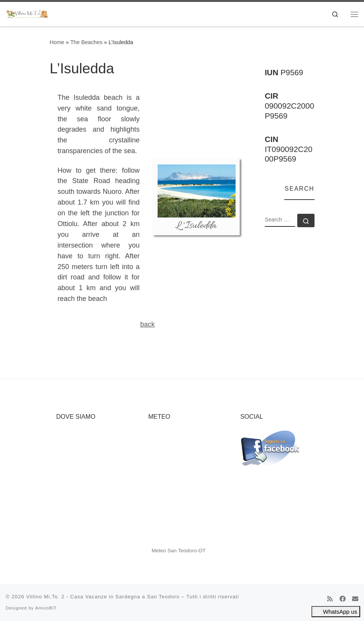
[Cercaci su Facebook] (343, 599)
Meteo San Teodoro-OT (179, 551)
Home (57, 42)
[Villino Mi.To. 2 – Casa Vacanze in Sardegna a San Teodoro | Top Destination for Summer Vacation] (27, 13)
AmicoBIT (46, 608)
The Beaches (86, 42)
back (147, 324)
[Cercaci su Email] (355, 599)
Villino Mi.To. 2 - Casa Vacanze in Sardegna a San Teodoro (103, 597)
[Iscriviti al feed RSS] (330, 599)
